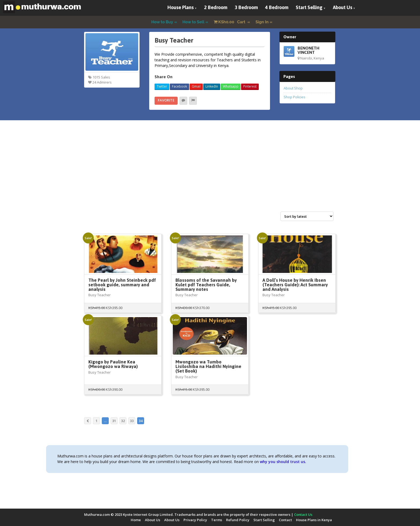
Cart (230, 22)
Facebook (179, 86)
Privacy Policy (195, 520)
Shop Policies (295, 97)
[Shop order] (307, 216)
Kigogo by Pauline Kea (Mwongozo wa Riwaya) (113, 364)
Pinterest (250, 86)
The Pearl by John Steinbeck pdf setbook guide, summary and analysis (122, 285)
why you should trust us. (283, 462)
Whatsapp (231, 86)
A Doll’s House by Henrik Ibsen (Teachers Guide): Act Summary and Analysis (295, 285)
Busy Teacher (100, 295)
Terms (217, 520)
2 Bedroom (216, 7)
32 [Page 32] (123, 421)
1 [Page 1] (97, 421)
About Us (343, 7)
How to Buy (162, 22)
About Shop (293, 88)
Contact (285, 520)
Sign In (262, 22)
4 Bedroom (277, 7)
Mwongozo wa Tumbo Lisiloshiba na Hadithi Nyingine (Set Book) (208, 366)
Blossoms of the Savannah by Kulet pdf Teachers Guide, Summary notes (206, 285)
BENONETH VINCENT (308, 50)
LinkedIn (212, 86)
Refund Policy (238, 520)
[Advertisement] (210, 172)
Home (136, 520)
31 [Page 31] (114, 421)
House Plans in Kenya (314, 520)
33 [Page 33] (132, 421)
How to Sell (193, 22)
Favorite (166, 100)
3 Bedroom (246, 7)
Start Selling (309, 7)
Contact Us (303, 514)
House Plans (181, 7)
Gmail (196, 86)
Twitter (162, 86)
